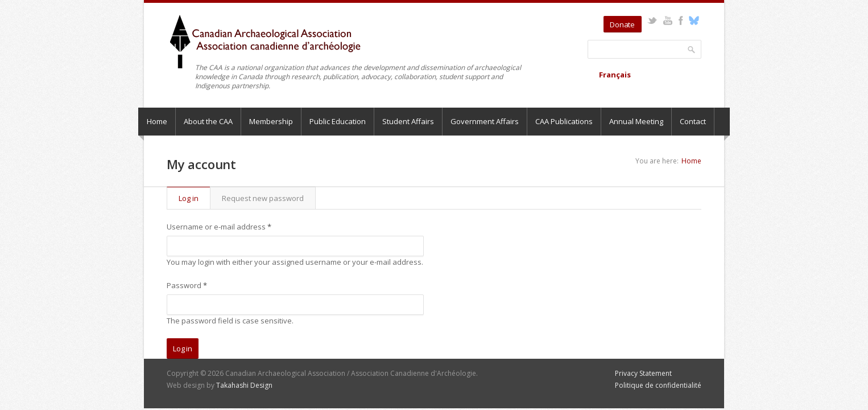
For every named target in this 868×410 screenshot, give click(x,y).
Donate (622, 24)
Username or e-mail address (219, 227)
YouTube (667, 20)
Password (187, 285)
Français (615, 75)
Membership (271, 121)
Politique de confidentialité (658, 385)
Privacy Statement (643, 373)
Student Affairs (408, 121)
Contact (693, 121)
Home (157, 121)
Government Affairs (485, 121)
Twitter (652, 20)
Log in (194, 198)
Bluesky (694, 20)
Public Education (338, 121)
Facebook (681, 20)
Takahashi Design (244, 385)
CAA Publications (564, 121)
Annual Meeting (636, 121)
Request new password (263, 198)
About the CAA (208, 121)
